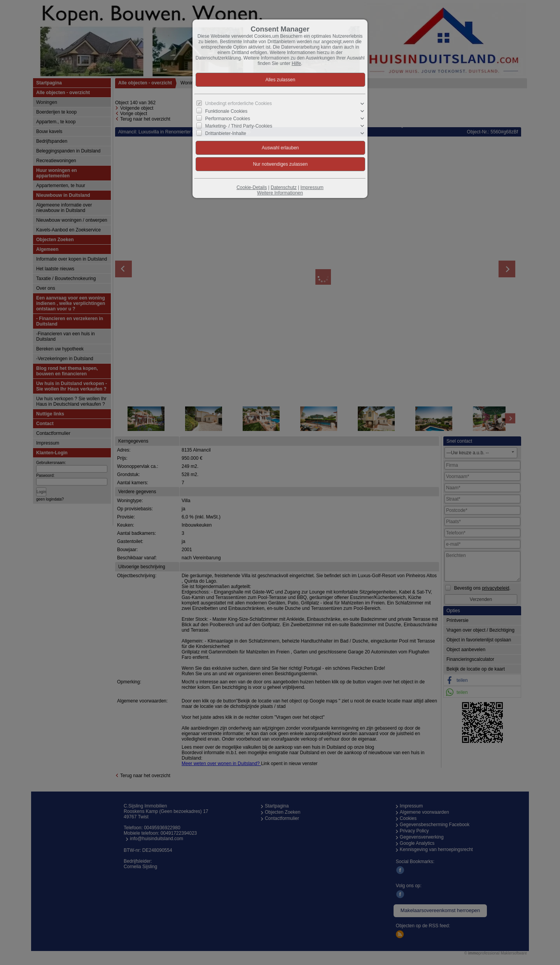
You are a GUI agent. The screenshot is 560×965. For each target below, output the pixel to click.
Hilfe (296, 63)
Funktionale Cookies (227, 111)
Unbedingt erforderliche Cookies (239, 103)
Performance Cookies (228, 119)
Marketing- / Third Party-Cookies (239, 126)
